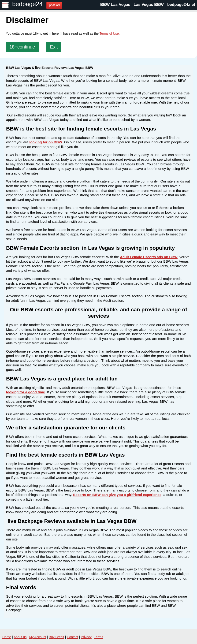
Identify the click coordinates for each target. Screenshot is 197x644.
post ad (54, 5)
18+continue (22, 47)
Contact (72, 637)
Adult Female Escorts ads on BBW (149, 257)
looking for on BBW (46, 142)
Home (7, 637)
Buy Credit (57, 637)
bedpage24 (27, 4)
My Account (38, 637)
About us (20, 637)
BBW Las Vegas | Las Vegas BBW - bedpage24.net (148, 5)
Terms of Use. (110, 34)
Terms (99, 637)
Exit (54, 47)
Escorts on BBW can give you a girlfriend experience (117, 495)
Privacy (86, 637)
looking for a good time (26, 392)
